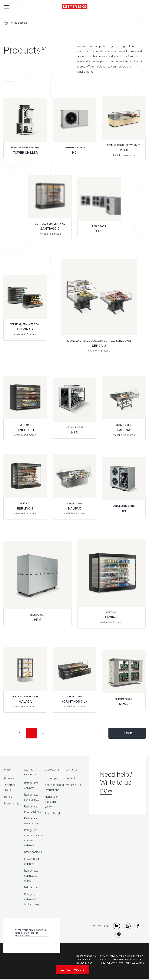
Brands (8, 797)
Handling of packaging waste (52, 802)
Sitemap (104, 956)
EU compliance (54, 778)
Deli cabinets (32, 887)
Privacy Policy (118, 956)
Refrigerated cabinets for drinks (31, 876)
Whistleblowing (135, 963)
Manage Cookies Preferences (116, 960)
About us (9, 778)
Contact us (72, 778)
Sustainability (11, 803)
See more (127, 733)
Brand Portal (52, 813)
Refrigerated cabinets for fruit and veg (31, 899)
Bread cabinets (33, 852)
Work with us (73, 785)
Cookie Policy (135, 956)
